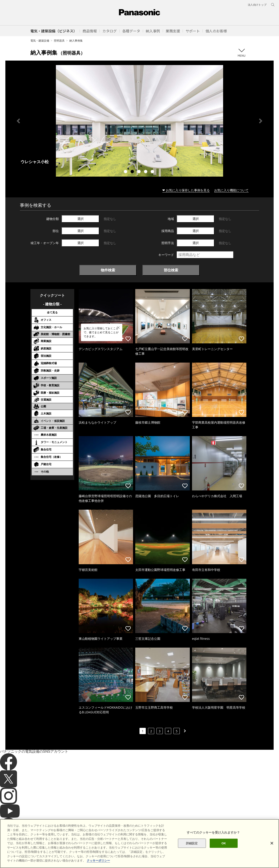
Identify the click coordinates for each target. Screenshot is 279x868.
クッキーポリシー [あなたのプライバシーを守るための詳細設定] (98, 861)
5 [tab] (153, 172)
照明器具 (59, 41)
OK (224, 843)
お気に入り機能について (231, 190)
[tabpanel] (139, 121)
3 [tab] (139, 172)
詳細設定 (192, 843)
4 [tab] (146, 172)
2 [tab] (133, 172)
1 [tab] (126, 172)
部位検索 (171, 270)
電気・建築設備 (40, 41)
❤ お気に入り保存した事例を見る (186, 190)
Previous (18, 121)
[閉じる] (272, 843)
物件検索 (108, 270)
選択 (80, 219)
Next (261, 121)
